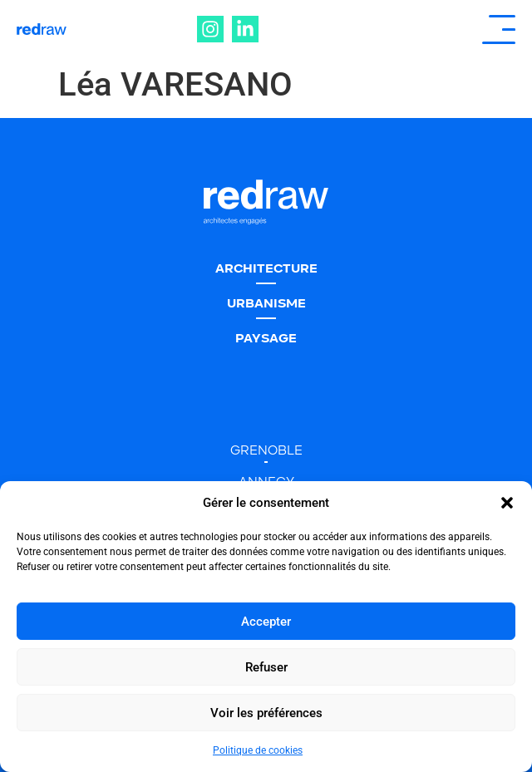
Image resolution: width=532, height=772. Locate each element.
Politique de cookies (258, 750)
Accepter (266, 622)
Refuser (266, 667)
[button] (507, 503)
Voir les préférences (266, 713)
